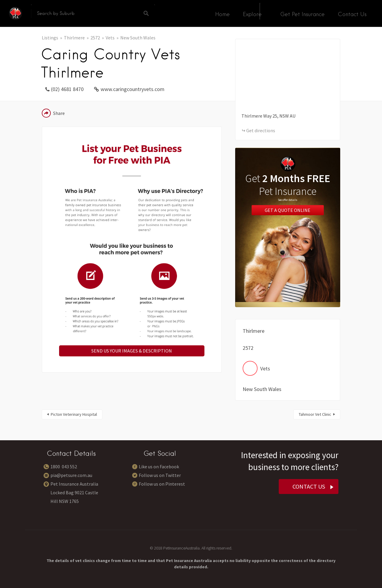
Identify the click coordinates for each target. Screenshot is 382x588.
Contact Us (352, 14)
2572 (95, 38)
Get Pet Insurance (302, 14)
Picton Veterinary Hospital (74, 414)
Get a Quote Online (288, 210)
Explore (252, 14)
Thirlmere (74, 38)
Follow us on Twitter (160, 475)
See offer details (288, 200)
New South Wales (138, 38)
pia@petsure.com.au (71, 475)
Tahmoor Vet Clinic (315, 414)
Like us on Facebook (159, 467)
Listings (50, 38)
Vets (110, 38)
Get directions (261, 130)
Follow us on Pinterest (162, 484)
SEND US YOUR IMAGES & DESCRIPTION (132, 351)
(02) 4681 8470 (67, 89)
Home (222, 14)
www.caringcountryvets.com (133, 89)
